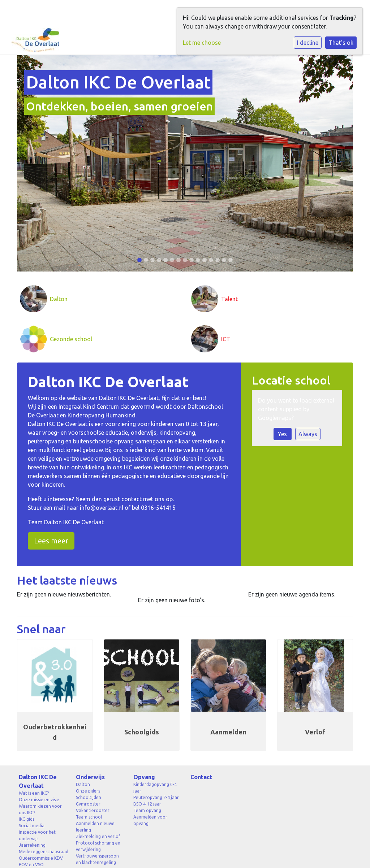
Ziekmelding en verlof (98, 836)
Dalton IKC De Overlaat (38, 781)
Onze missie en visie (39, 800)
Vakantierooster (93, 810)
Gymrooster (88, 804)
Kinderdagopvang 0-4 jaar (155, 788)
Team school (89, 817)
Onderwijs (90, 777)
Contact (201, 777)
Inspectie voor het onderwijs (37, 835)
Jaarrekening (32, 845)
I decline (308, 43)
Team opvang (147, 810)
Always (308, 434)
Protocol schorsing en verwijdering (98, 846)
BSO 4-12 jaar (147, 804)
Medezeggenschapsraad (42, 852)
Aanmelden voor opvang (150, 820)
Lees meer (51, 541)
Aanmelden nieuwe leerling (95, 827)
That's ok (341, 43)
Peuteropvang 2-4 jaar (156, 797)
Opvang (144, 777)
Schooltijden (89, 797)
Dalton (83, 784)
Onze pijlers (88, 791)
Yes (282, 434)
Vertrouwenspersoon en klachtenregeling (97, 859)
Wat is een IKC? (34, 793)
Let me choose (202, 43)
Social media (32, 826)
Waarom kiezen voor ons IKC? (40, 809)
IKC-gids (27, 819)
